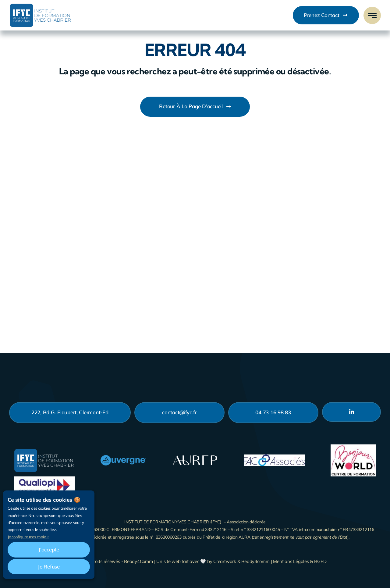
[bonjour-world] (353, 447)
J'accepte (49, 549)
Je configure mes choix (28, 537)
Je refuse (49, 567)
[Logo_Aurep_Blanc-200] (195, 456)
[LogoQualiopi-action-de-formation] (44, 479)
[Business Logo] (40, 6)
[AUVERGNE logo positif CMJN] (123, 458)
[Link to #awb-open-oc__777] (372, 15)
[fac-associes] (274, 457)
